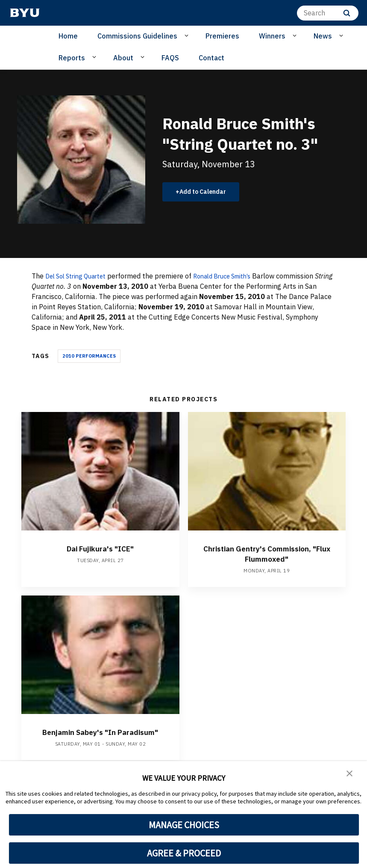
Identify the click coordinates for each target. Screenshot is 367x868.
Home (68, 36)
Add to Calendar (207, 192)
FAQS (170, 58)
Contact (211, 58)
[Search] (328, 13)
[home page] (25, 13)
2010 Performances (89, 356)
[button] (350, 773)
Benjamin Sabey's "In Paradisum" (100, 737)
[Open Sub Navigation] (188, 36)
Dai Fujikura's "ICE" (100, 548)
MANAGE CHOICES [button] (184, 825)
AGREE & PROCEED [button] (184, 853)
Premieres (222, 36)
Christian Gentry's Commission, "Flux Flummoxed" (267, 553)
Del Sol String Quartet (80, 276)
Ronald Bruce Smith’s (235, 276)
